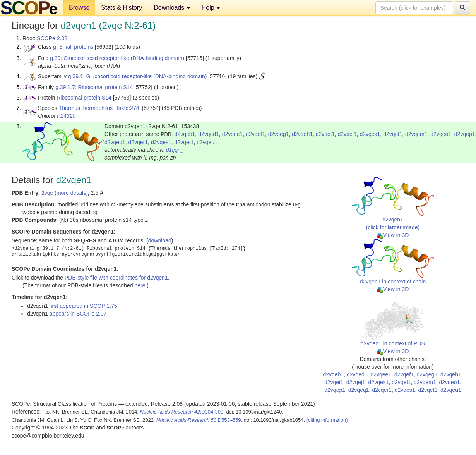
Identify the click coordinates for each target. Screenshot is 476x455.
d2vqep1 (465, 134)
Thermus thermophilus (86, 108)
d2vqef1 (255, 134)
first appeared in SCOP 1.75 (83, 306)
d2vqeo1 (441, 134)
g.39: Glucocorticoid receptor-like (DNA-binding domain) (117, 58)
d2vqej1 (347, 134)
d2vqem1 (416, 134)
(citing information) (327, 420)
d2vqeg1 (279, 134)
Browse (79, 8)
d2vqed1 (209, 134)
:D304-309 (182, 412)
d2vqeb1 (185, 134)
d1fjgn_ (175, 150)
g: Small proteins (73, 47)
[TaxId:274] (128, 108)
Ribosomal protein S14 (84, 98)
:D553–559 (199, 420)
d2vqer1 (138, 142)
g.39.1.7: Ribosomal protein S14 (94, 87)
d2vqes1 (161, 142)
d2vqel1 (393, 134)
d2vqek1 (370, 134)
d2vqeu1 (207, 142)
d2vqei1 (325, 134)
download (160, 240)
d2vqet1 (184, 142)
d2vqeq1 (115, 142)
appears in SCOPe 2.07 (78, 314)
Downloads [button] (172, 8)
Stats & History (122, 8)
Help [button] (211, 8)
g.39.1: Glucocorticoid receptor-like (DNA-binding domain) (138, 76)
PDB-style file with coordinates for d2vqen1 (116, 278)
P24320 (66, 116)
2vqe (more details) (65, 193)
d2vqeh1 (302, 134)
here (140, 285)
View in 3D (393, 235)
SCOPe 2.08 (52, 38)
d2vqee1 (233, 134)
